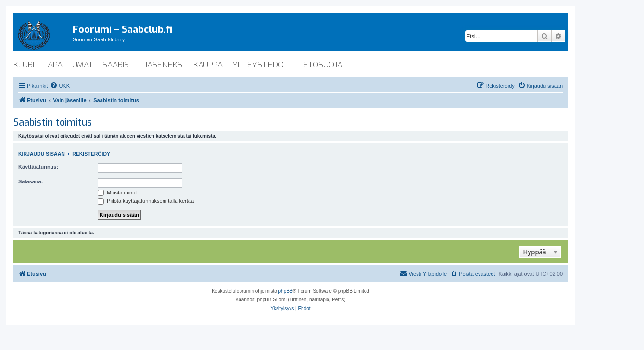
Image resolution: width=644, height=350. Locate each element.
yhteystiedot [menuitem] (260, 65)
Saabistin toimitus (53, 123)
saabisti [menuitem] (119, 65)
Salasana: (31, 181)
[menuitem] (60, 86)
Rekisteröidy (91, 154)
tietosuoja (320, 65)
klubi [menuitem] (24, 65)
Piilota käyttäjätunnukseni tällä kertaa (146, 201)
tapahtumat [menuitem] (68, 65)
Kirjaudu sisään (42, 154)
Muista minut (117, 193)
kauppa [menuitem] (208, 65)
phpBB (286, 291)
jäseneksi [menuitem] (164, 65)
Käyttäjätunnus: (38, 167)
